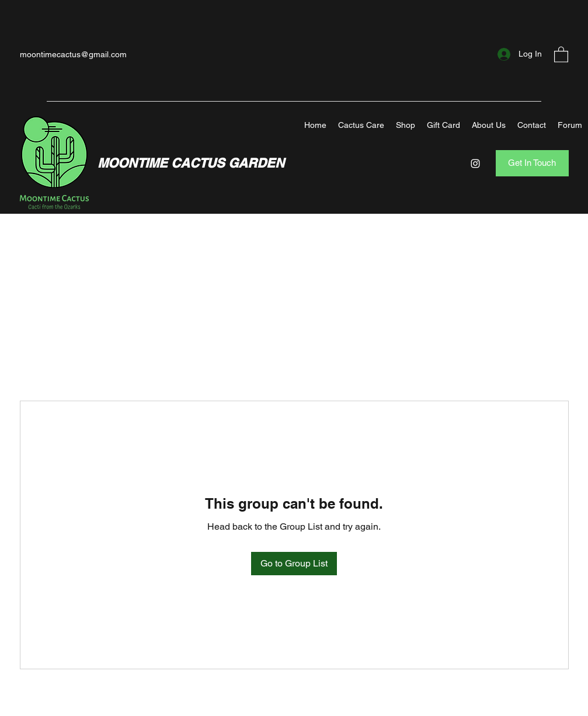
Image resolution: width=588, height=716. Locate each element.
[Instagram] (475, 164)
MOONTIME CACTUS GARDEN (191, 163)
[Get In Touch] (532, 163)
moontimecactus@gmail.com (73, 54)
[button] (561, 54)
